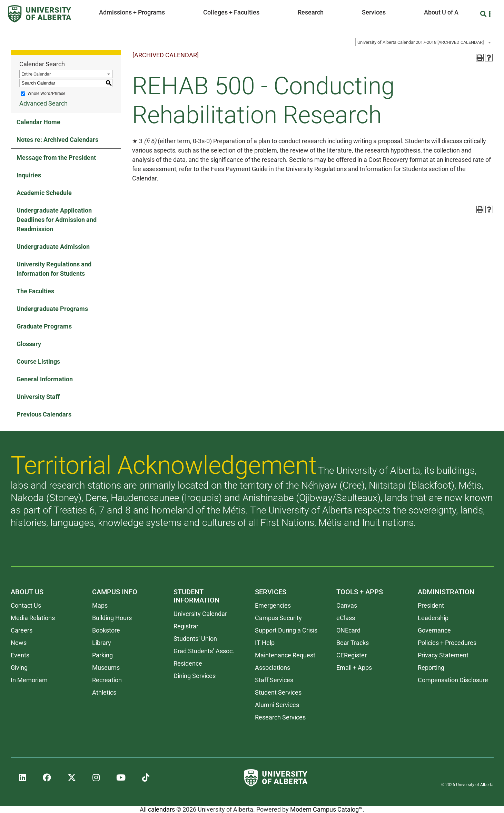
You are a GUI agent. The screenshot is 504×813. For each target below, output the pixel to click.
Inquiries (29, 175)
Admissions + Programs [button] (132, 12)
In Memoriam (29, 680)
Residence (188, 663)
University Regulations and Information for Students (54, 269)
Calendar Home (38, 122)
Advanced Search (43, 103)
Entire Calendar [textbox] (36, 74)
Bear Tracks (353, 643)
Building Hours (112, 618)
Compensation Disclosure (453, 680)
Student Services (278, 692)
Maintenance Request (285, 655)
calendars (161, 809)
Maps (100, 605)
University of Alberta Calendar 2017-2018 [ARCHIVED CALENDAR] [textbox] (421, 42)
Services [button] (374, 12)
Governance (434, 630)
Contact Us (26, 605)
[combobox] (424, 42)
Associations (273, 668)
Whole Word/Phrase (46, 94)
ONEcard (348, 630)
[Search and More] (484, 14)
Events (20, 655)
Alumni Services (277, 705)
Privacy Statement (443, 655)
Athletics (104, 692)
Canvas (347, 605)
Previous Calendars (44, 414)
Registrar (186, 626)
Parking (102, 655)
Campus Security (278, 618)
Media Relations (33, 618)
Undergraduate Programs (52, 309)
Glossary (29, 344)
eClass (346, 618)
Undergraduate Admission (53, 247)
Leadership (433, 618)
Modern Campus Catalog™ (326, 809)
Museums (106, 668)
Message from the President (56, 158)
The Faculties (35, 291)
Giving (19, 668)
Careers (22, 630)
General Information (45, 379)
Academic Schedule (44, 193)
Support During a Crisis (286, 630)
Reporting (431, 668)
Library (102, 643)
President (431, 605)
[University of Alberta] (39, 14)
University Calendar (200, 614)
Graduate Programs (44, 326)
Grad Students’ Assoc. (204, 651)
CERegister (352, 655)
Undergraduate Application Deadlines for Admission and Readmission (57, 220)
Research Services (280, 717)
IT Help (265, 643)
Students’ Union (195, 639)
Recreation (107, 680)
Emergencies (273, 605)
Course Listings (38, 361)
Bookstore (106, 630)
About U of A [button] (441, 12)
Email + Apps (354, 668)
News (19, 643)
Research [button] (311, 12)
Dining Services (195, 676)
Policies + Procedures (447, 643)
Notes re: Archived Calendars (57, 140)
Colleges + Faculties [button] (231, 12)
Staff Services (274, 680)
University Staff (38, 397)
